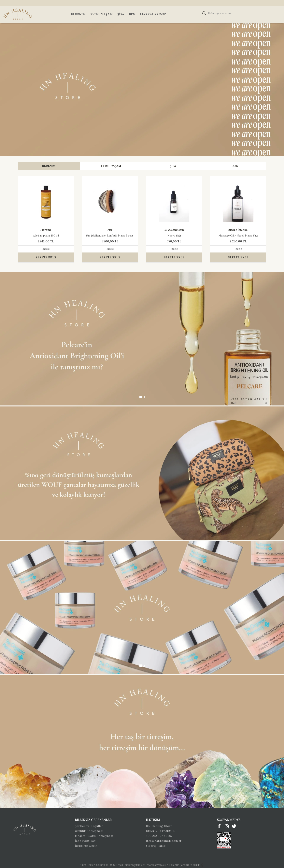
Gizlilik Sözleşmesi (89, 831)
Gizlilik (196, 865)
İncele (46, 249)
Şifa (121, 14)
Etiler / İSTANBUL (160, 831)
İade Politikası (86, 841)
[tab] (49, 166)
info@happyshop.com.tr (164, 841)
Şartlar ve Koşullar (89, 826)
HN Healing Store (159, 826)
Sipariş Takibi (156, 846)
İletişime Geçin (86, 846)
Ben (132, 14)
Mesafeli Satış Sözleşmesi (94, 836)
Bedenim (78, 14)
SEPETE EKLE (46, 257)
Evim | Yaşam (101, 14)
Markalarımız (153, 14)
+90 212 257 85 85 (159, 836)
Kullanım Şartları (179, 865)
